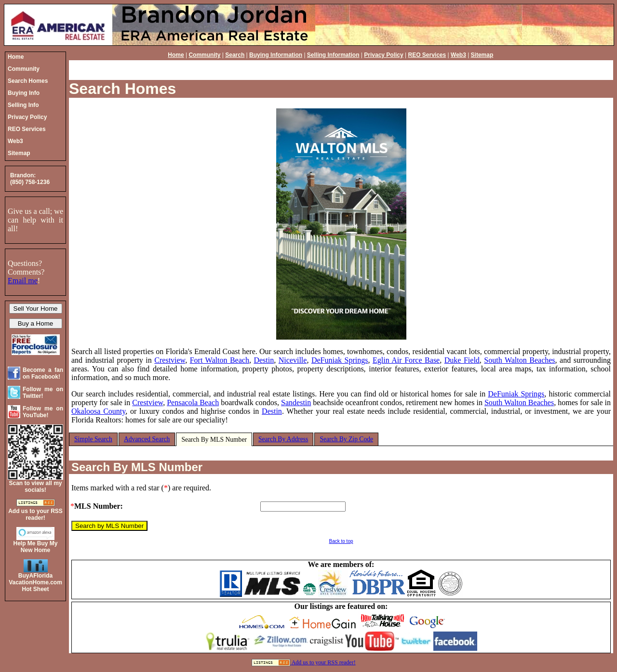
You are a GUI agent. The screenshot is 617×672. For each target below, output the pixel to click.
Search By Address (283, 439)
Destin (264, 360)
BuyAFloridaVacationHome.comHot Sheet (35, 582)
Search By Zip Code (346, 439)
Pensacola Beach (193, 402)
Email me (23, 281)
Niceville (293, 360)
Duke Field (462, 360)
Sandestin (296, 402)
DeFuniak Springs (340, 360)
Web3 (458, 55)
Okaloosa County (98, 411)
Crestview (170, 360)
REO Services (427, 55)
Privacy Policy (383, 55)
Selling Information (333, 55)
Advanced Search (147, 439)
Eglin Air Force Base (406, 360)
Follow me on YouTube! (43, 412)
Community (204, 55)
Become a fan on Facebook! (43, 373)
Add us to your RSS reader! (324, 662)
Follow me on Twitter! (43, 393)
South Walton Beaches (519, 360)
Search (235, 55)
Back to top (341, 541)
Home (176, 55)
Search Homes (122, 89)
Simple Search (93, 439)
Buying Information (276, 55)
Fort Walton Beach (220, 360)
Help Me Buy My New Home (35, 547)
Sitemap (482, 55)
